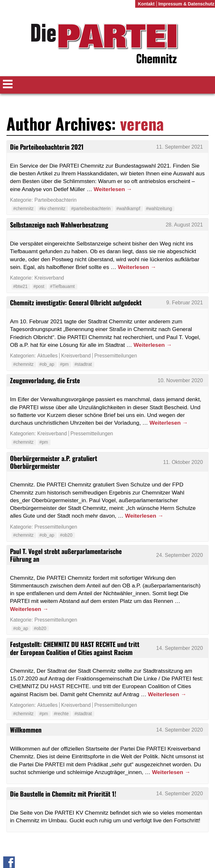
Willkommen (26, 730)
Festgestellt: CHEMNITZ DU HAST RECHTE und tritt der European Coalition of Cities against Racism (75, 648)
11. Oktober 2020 (183, 462)
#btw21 (20, 286)
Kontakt (146, 4)
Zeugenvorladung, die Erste (45, 380)
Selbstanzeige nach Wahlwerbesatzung (59, 225)
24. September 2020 (179, 555)
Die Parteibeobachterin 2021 (47, 147)
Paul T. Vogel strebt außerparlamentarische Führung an (66, 555)
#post (39, 286)
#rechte (61, 714)
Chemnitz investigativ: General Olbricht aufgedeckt (76, 302)
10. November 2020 (180, 380)
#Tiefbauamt (63, 286)
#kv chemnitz (52, 208)
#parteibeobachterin (91, 208)
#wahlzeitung (159, 208)
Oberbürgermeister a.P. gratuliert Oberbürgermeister (54, 462)
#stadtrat (83, 364)
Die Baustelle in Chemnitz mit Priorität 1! (63, 794)
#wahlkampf (128, 208)
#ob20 (66, 535)
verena (142, 123)
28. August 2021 (184, 225)
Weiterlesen (113, 189)
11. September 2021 (179, 147)
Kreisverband (49, 278)
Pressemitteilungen (116, 356)
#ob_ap (47, 364)
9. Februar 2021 (184, 303)
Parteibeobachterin (56, 200)
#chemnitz (23, 208)
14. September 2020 (179, 648)
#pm (64, 364)
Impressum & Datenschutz (186, 4)
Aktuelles (47, 356)
